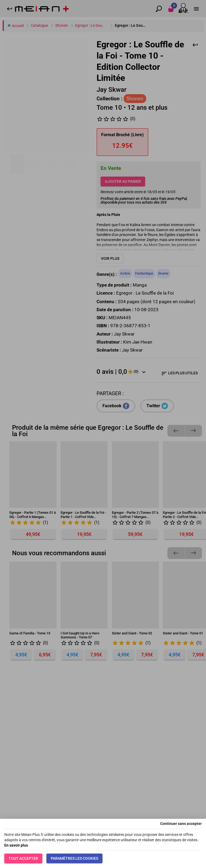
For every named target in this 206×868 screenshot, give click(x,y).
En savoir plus (16, 845)
